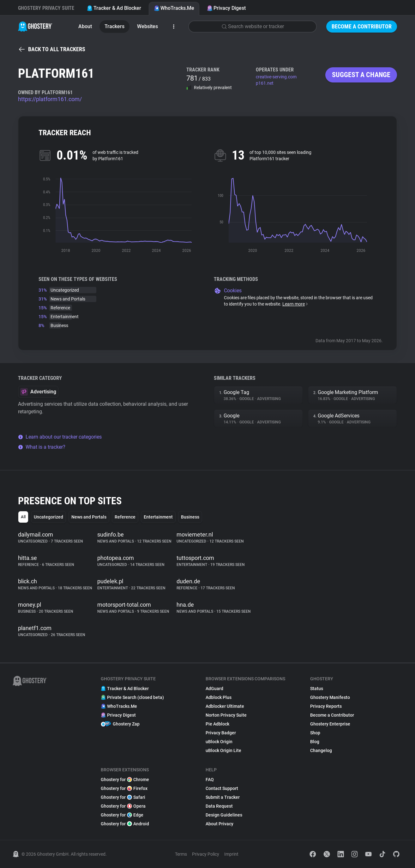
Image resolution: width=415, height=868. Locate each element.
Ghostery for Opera (123, 806)
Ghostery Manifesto (330, 697)
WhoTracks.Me (174, 8)
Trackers (114, 26)
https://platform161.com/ (50, 99)
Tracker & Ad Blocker (114, 8)
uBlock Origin (219, 742)
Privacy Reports (326, 706)
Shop (315, 733)
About (85, 26)
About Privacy (220, 824)
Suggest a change (361, 75)
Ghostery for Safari (123, 797)
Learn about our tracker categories (60, 437)
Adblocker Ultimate (225, 706)
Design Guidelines (224, 815)
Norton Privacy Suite (226, 715)
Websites (147, 26)
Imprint (231, 854)
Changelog (321, 750)
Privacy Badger (221, 733)
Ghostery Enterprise (330, 724)
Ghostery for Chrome (125, 780)
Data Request (219, 806)
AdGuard (214, 689)
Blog (315, 742)
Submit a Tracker (223, 797)
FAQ (210, 780)
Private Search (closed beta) (132, 697)
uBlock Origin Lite (223, 750)
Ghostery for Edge (122, 815)
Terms (181, 854)
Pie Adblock (217, 724)
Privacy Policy (206, 854)
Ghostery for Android (125, 824)
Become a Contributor (362, 26)
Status (317, 689)
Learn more (295, 304)
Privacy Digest (226, 8)
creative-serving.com (276, 77)
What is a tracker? (42, 447)
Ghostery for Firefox (124, 788)
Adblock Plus (219, 697)
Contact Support (222, 788)
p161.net (265, 83)
